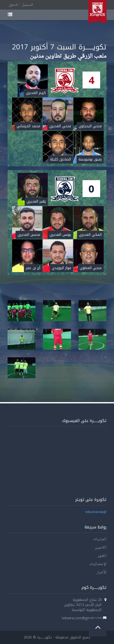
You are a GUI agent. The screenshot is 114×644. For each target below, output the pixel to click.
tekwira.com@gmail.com (82, 618)
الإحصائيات (98, 564)
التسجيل (27, 5)
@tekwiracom (96, 512)
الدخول (13, 5)
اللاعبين (101, 548)
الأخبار (102, 573)
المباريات (100, 539)
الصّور (102, 556)
